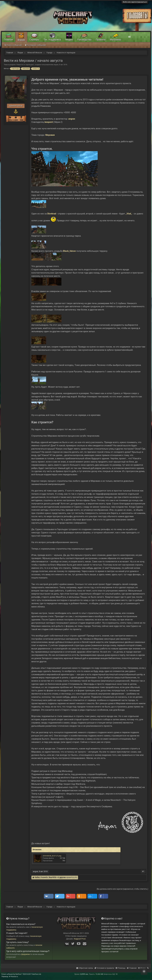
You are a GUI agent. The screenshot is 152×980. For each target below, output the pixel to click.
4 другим (62, 877)
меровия (25, 69)
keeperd (49, 122)
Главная (8, 40)
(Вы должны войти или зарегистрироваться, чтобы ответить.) (122, 889)
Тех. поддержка (52, 40)
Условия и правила (104, 968)
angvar (56, 65)
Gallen (37, 877)
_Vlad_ (129, 214)
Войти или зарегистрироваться (135, 2)
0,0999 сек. (84, 974)
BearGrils (53, 877)
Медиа (69, 40)
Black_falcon (70, 251)
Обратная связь (85, 968)
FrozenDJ (44, 877)
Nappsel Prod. (80, 939)
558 (21, 120)
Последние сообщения (35, 45)
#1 (143, 871)
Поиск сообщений (13, 45)
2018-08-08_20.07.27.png (52, 856)
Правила (101, 40)
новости (35, 69)
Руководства (84, 40)
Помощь (121, 968)
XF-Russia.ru (13, 977)
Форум (21, 40)
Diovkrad (52, 214)
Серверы (34, 40)
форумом (26, 954)
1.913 (10, 120)
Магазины (116, 40)
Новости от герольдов (25, 65)
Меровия (50, 135)
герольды (15, 69)
